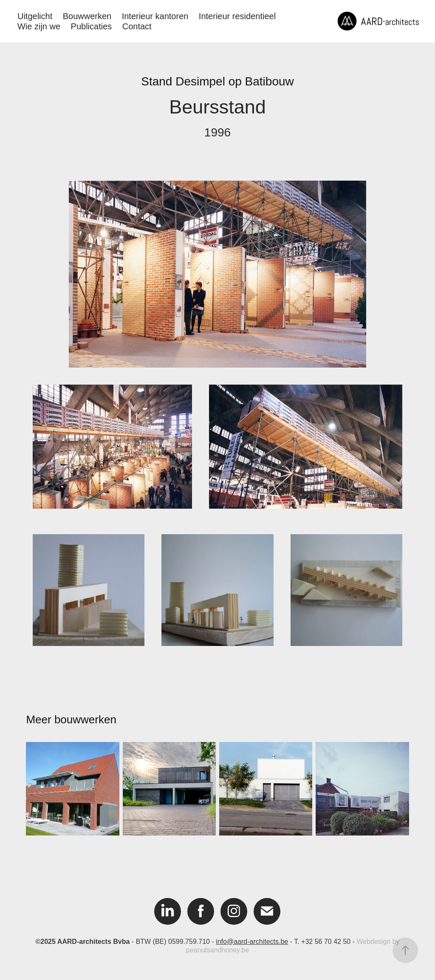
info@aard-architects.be (252, 942)
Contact (137, 26)
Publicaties (92, 26)
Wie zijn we (39, 26)
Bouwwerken (87, 16)
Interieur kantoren (155, 16)
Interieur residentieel (237, 16)
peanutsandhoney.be (217, 950)
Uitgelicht (35, 16)
